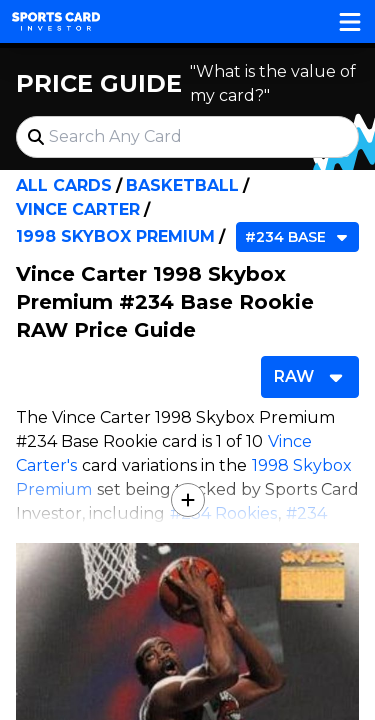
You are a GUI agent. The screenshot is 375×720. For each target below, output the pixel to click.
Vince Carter (78, 209)
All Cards (64, 185)
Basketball (182, 185)
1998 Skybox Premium (115, 236)
